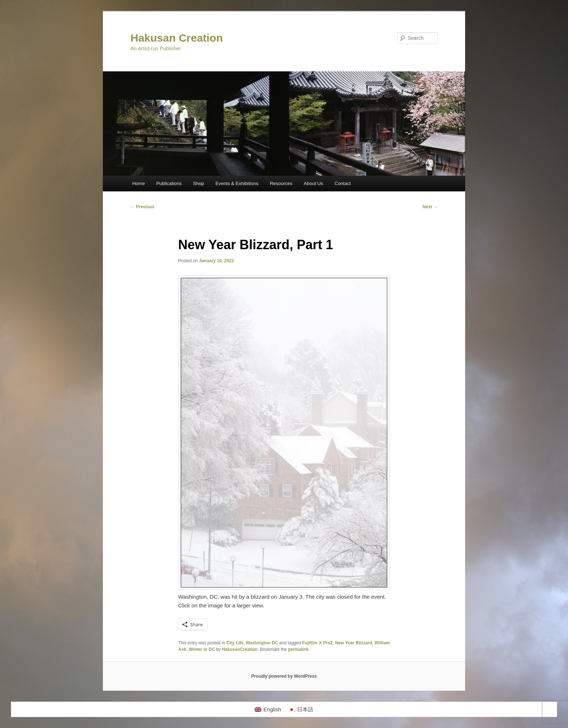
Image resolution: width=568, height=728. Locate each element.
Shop (199, 183)
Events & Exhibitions (237, 183)
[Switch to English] (268, 710)
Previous (142, 207)
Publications (169, 183)
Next (430, 207)
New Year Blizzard (354, 643)
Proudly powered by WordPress (284, 676)
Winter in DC (202, 649)
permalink (298, 649)
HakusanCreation (240, 649)
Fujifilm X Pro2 (317, 643)
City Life (235, 643)
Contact (343, 183)
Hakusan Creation (177, 38)
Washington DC (262, 643)
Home (139, 183)
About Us (314, 183)
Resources (281, 183)
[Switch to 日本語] (301, 710)
